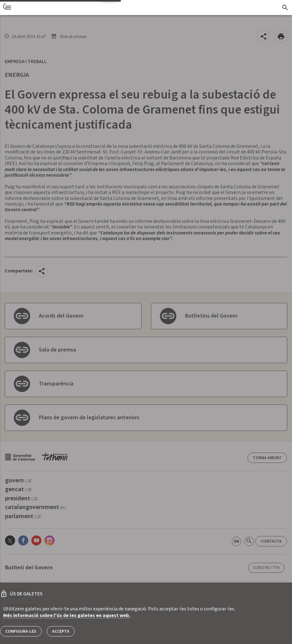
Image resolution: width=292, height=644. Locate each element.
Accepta (61, 631)
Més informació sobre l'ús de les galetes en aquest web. (67, 615)
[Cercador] (285, 8)
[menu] (8, 8)
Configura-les (21, 631)
